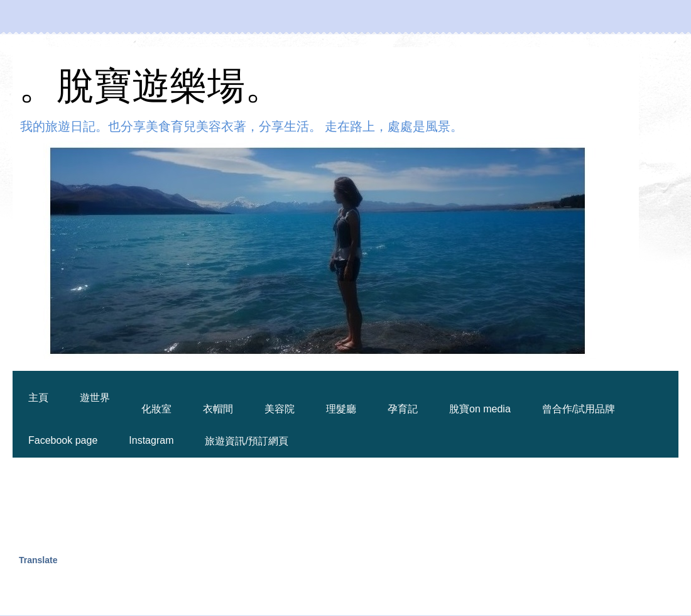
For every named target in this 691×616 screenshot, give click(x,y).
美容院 (280, 409)
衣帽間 (218, 409)
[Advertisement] (248, 505)
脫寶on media (480, 409)
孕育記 (403, 409)
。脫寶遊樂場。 (151, 86)
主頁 (38, 398)
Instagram (151, 440)
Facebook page (63, 440)
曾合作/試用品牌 (579, 409)
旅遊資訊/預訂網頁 (246, 441)
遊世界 (95, 398)
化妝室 (156, 409)
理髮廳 (341, 409)
